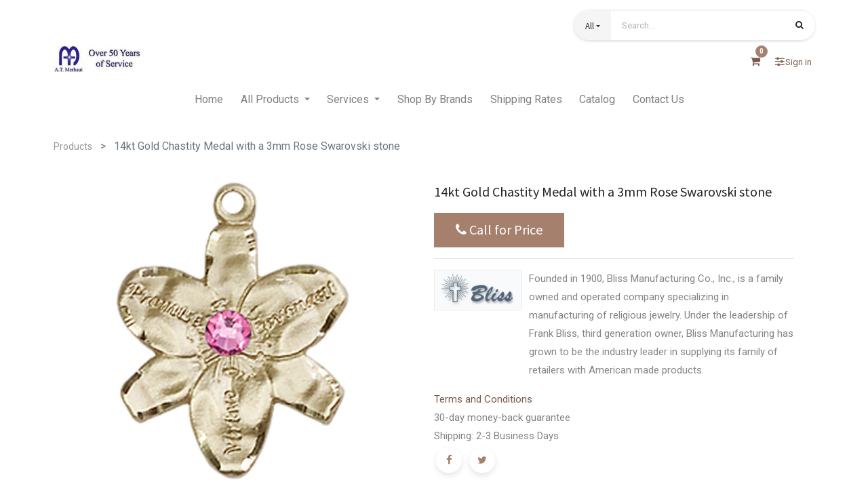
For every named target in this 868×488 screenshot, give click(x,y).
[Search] (800, 26)
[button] (593, 25)
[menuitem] (209, 100)
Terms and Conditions (483, 399)
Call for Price (499, 230)
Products (73, 146)
